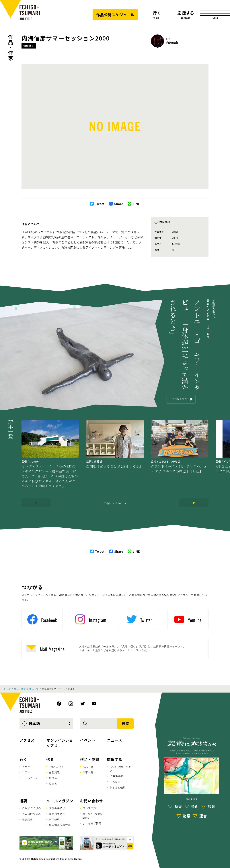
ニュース (115, 740)
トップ (7, 689)
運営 (203, 816)
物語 (187, 816)
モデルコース (30, 778)
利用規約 (54, 819)
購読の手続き (57, 808)
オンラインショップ (60, 743)
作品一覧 (34, 689)
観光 (211, 806)
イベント (88, 740)
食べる (53, 778)
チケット (27, 767)
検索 (126, 723)
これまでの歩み (32, 808)
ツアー (26, 772)
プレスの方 (89, 808)
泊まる (53, 784)
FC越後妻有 (117, 776)
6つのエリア (56, 767)
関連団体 (27, 819)
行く (23, 759)
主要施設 (54, 772)
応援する (115, 759)
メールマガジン (60, 801)
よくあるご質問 (92, 823)
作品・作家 (11, 48)
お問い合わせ (91, 801)
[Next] (194, 503)
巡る (50, 759)
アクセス (27, 740)
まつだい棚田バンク (120, 769)
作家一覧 (88, 772)
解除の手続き (57, 814)
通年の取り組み (32, 814)
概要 (23, 801)
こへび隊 (115, 782)
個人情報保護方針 (60, 825)
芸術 (195, 806)
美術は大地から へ (115, 503)
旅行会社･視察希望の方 (92, 816)
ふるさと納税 (118, 787)
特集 (178, 806)
